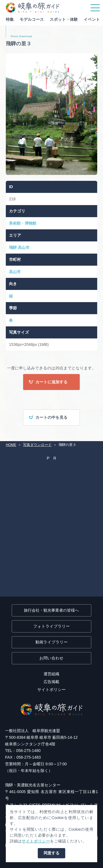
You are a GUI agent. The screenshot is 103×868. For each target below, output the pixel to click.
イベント (92, 19)
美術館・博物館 (23, 223)
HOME (11, 445)
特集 (10, 19)
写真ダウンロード (37, 445)
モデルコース (32, 19)
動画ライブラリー (51, 642)
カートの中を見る (48, 418)
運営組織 (51, 674)
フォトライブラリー (51, 626)
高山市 (24, 248)
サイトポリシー (51, 690)
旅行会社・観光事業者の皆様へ (51, 610)
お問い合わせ (51, 658)
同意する (52, 853)
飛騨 (13, 248)
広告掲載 (51, 682)
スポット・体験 (64, 19)
